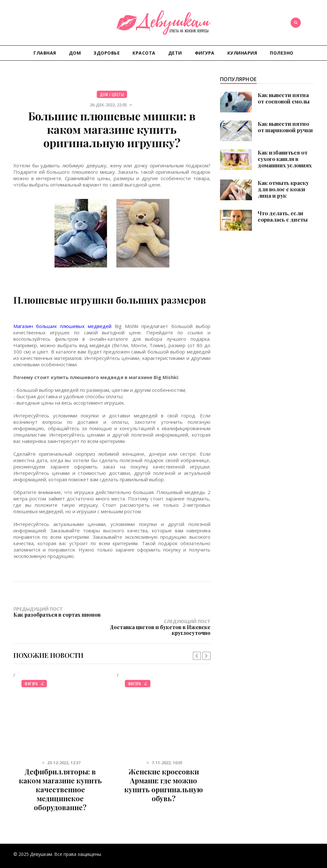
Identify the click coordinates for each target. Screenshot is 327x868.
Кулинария (242, 53)
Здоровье (107, 53)
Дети (175, 53)
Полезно (282, 53)
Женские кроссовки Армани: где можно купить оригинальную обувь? (163, 773)
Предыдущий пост (63, 612)
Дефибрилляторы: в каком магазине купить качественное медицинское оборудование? (60, 777)
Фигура (205, 53)
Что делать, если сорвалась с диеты (283, 216)
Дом (75, 53)
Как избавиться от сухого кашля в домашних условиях (285, 159)
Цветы (118, 94)
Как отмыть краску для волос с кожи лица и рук (283, 189)
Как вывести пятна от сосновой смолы (284, 98)
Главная (45, 53)
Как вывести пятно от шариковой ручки (285, 127)
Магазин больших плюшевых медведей (62, 326)
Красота (144, 53)
